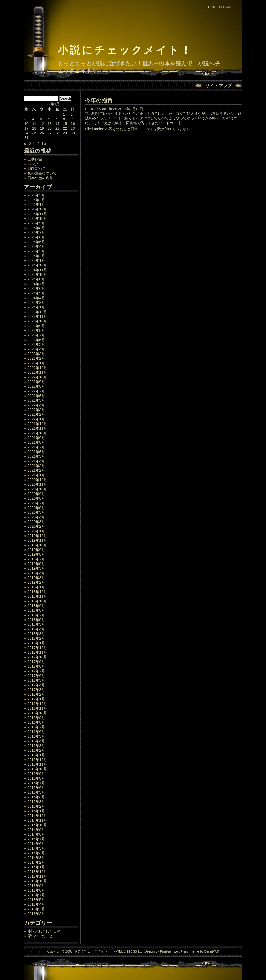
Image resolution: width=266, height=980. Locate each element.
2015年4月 (36, 797)
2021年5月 (36, 456)
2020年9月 (36, 494)
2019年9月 (36, 550)
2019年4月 (36, 573)
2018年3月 (36, 634)
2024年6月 (36, 288)
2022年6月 (36, 396)
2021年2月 (36, 470)
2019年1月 (36, 587)
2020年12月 (37, 480)
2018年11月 (37, 596)
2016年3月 (36, 746)
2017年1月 (36, 699)
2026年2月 (36, 200)
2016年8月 (36, 722)
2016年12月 (37, 704)
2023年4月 (36, 349)
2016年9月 (36, 718)
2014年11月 (37, 820)
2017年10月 (37, 657)
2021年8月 (36, 442)
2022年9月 (36, 382)
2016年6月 (36, 732)
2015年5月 (36, 792)
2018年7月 (36, 615)
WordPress (181, 951)
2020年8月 (36, 498)
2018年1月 (36, 643)
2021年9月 (36, 438)
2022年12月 (37, 368)
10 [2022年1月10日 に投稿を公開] (26, 124)
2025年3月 (36, 251)
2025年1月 (36, 260)
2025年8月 (36, 228)
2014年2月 (36, 862)
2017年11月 (37, 652)
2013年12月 (37, 872)
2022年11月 (37, 372)
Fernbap (165, 951)
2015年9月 (36, 774)
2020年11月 (37, 484)
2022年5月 (36, 400)
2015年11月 (37, 764)
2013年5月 (36, 900)
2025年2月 (36, 256)
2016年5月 (36, 736)
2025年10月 (37, 218)
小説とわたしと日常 (44, 931)
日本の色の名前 (40, 178)
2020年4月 (36, 517)
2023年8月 (36, 330)
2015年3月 (36, 802)
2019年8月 (36, 554)
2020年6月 (36, 508)
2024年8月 (36, 279)
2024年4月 (36, 298)
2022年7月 (36, 391)
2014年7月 (36, 839)
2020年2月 (36, 526)
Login (227, 7)
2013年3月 (36, 909)
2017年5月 (36, 680)
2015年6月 (36, 788)
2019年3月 (36, 578)
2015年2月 (36, 806)
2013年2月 (36, 914)
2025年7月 (36, 232)
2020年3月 (36, 522)
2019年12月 (37, 536)
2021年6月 (36, 452)
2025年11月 (37, 214)
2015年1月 (36, 811)
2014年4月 (36, 853)
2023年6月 (36, 340)
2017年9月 (36, 662)
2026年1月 (36, 205)
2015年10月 (37, 769)
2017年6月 (36, 676)
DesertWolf (212, 951)
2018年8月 (36, 610)
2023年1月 (36, 363)
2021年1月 (36, 475)
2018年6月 (36, 620)
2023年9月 (36, 326)
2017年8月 (36, 666)
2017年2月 (36, 694)
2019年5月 (36, 568)
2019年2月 (36, 582)
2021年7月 (36, 447)
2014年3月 (36, 858)
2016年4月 (36, 741)
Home (213, 7)
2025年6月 (36, 237)
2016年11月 (37, 708)
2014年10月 (37, 825)
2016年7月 (36, 727)
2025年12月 (37, 209)
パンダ (33, 164)
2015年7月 (36, 783)
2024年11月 (37, 270)
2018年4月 (36, 629)
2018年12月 (37, 592)
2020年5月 (36, 512)
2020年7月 (36, 503)
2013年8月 (36, 890)
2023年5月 (36, 344)
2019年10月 (37, 545)
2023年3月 (36, 354)
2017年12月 (37, 648)
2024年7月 (36, 284)
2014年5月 (36, 848)
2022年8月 (36, 386)
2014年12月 (37, 816)
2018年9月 (36, 606)
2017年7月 (36, 671)
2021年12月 (37, 424)
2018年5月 (36, 624)
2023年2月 (36, 358)
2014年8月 (36, 834)
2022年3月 (36, 410)
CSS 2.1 (136, 951)
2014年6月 (36, 844)
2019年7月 (36, 559)
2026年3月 (36, 195)
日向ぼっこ (37, 168)
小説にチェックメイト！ (125, 50)
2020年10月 (37, 489)
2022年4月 (36, 405)
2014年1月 (36, 867)
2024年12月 (37, 265)
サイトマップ (218, 86)
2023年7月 (36, 335)
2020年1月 (36, 531)
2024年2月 (36, 302)
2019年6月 (36, 564)
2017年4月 (36, 685)
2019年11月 (37, 540)
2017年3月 (36, 690)
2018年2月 (36, 638)
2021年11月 (37, 428)
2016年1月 (36, 755)
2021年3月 (36, 466)
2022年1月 (36, 419)
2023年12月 (37, 312)
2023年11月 (37, 316)
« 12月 (29, 144)
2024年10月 (37, 274)
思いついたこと (40, 936)
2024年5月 (36, 293)
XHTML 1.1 (121, 951)
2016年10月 (37, 713)
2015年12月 (37, 760)
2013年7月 (36, 895)
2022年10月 (37, 377)
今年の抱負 (99, 100)
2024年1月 (36, 307)
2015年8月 (36, 778)
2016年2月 (36, 750)
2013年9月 (36, 886)
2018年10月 (37, 601)
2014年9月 (36, 830)
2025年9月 (36, 223)
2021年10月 (37, 433)
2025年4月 (36, 246)
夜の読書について (42, 173)
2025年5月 (36, 242)
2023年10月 (37, 321)
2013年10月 (37, 881)
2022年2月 (36, 414)
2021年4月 (36, 461)
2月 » (42, 144)
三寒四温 (35, 159)
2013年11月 (37, 876)
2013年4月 (36, 904)
